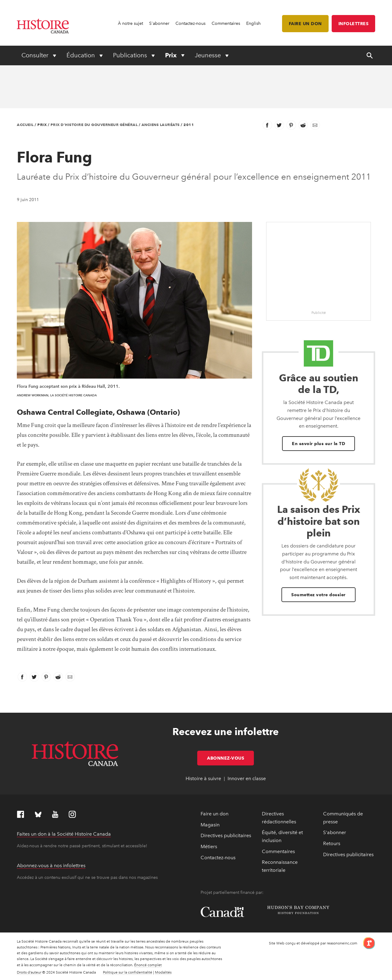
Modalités (163, 972)
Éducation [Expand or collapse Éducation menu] (81, 55)
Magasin (210, 825)
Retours (332, 843)
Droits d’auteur (29, 972)
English (253, 23)
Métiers (209, 847)
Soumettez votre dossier (318, 595)
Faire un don (305, 24)
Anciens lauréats (161, 125)
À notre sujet (130, 23)
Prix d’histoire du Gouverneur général (94, 125)
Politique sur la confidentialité (128, 972)
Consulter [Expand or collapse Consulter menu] (36, 55)
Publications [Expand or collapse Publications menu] (131, 55)
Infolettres (354, 24)
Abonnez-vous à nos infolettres (51, 866)
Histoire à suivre (203, 778)
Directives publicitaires (226, 835)
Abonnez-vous (230, 758)
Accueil (25, 125)
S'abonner (159, 23)
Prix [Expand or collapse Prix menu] (172, 55)
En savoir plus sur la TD (318, 444)
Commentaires (226, 23)
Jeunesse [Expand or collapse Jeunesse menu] (209, 55)
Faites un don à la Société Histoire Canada (64, 834)
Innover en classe (247, 778)
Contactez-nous (190, 23)
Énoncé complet (148, 965)
